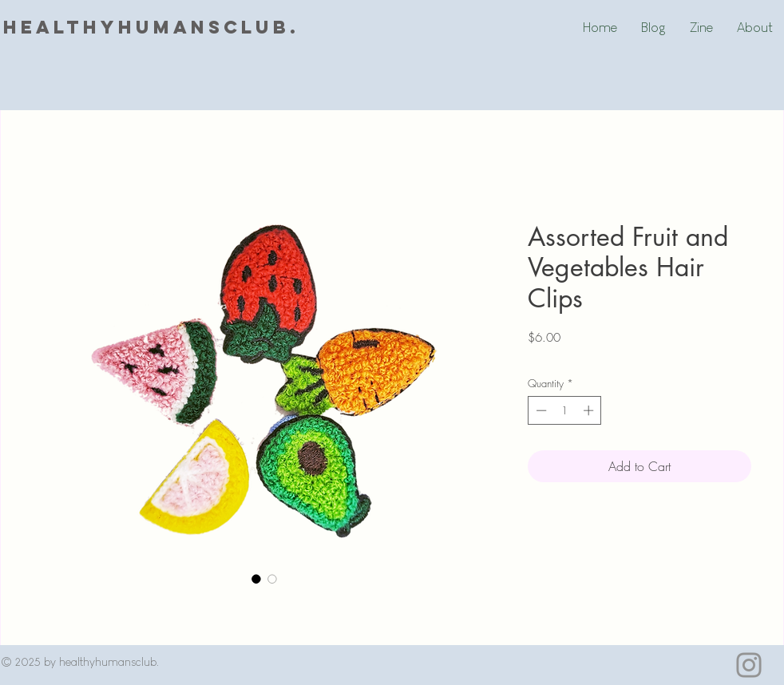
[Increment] (590, 410)
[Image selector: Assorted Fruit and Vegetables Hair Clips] (256, 579)
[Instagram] (749, 665)
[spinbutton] (565, 410)
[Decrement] (540, 410)
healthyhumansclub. (151, 27)
